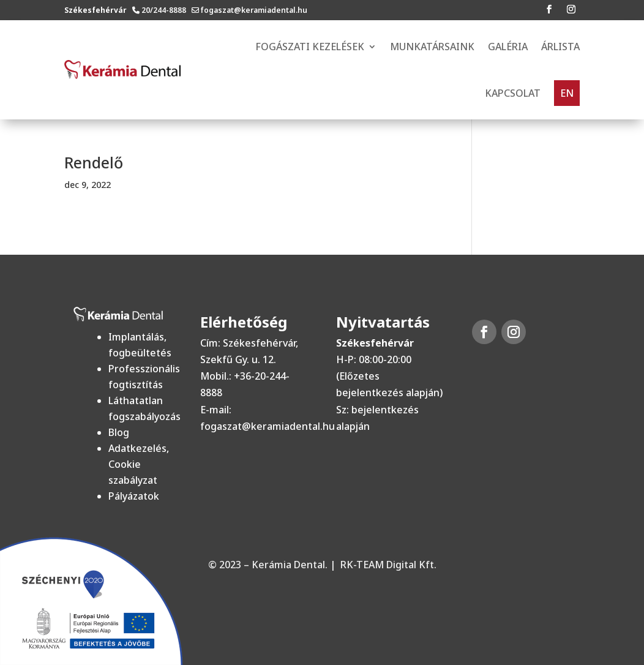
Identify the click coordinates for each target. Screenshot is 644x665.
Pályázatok (134, 496)
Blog (119, 432)
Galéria (508, 47)
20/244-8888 (166, 10)
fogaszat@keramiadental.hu (254, 10)
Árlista (560, 47)
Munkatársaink (432, 47)
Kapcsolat (513, 93)
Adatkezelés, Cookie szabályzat (139, 464)
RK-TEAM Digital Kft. (388, 565)
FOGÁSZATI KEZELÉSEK (310, 47)
